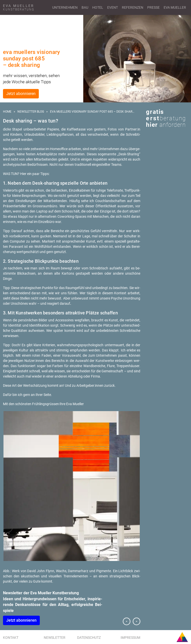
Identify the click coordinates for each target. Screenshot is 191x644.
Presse (153, 7)
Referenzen (133, 7)
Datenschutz (89, 638)
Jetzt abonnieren (21, 94)
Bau (85, 7)
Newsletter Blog (31, 112)
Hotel (98, 7)
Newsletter (55, 638)
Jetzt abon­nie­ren (21, 620)
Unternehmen (65, 7)
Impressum (130, 638)
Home (7, 112)
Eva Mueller (175, 7)
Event (113, 7)
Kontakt (11, 638)
